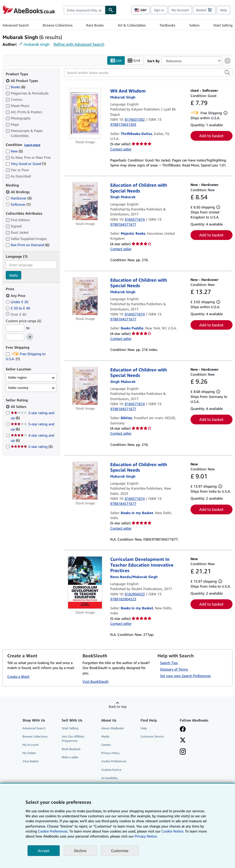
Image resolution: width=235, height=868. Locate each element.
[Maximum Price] (15, 337)
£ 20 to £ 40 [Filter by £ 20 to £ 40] (18, 308)
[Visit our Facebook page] (183, 730)
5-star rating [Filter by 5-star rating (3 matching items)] (32, 446)
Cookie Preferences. (53, 831)
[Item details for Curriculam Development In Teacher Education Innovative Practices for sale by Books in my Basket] (85, 583)
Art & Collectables (132, 25)
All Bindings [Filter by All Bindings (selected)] (18, 192)
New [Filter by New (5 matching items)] (14, 151)
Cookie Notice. (173, 831)
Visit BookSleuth (95, 681)
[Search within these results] (148, 72)
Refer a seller (70, 757)
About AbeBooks (112, 728)
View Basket (30, 761)
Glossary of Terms (174, 669)
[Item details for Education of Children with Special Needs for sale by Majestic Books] (85, 201)
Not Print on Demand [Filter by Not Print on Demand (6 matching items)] (27, 245)
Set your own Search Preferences (185, 676)
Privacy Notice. (146, 836)
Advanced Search (16, 25)
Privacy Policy (110, 753)
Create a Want (18, 676)
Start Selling (223, 25)
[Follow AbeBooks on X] (183, 741)
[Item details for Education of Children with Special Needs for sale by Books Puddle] (85, 296)
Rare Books (95, 25)
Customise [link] (120, 851)
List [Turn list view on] (116, 61)
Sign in (159, 10)
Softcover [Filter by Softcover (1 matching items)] (18, 204)
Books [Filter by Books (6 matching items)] (15, 87)
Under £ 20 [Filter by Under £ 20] (17, 302)
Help (223, 10)
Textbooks (167, 25)
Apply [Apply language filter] (13, 275)
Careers (106, 745)
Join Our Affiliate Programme (73, 739)
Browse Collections (58, 25)
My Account (180, 10)
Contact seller (121, 149)
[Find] (111, 10)
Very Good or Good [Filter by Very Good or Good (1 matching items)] (26, 164)
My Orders (29, 753)
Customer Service (152, 736)
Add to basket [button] (211, 136)
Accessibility (109, 778)
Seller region (17, 378)
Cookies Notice (111, 770)
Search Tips (169, 663)
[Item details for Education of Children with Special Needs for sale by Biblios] (85, 386)
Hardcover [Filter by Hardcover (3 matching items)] (19, 198)
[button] (227, 72)
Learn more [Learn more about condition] (32, 145)
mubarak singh (36, 44)
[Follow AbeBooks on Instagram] (183, 752)
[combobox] (84, 10)
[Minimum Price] (15, 328)
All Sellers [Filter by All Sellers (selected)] (19, 407)
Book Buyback (71, 749)
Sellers (194, 25)
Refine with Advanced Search (79, 44)
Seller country (18, 388)
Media (105, 736)
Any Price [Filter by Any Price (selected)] (16, 296)
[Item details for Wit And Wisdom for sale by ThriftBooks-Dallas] (85, 113)
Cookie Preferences (114, 761)
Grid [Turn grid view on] (134, 61)
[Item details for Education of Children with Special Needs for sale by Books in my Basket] (85, 481)
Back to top (118, 706)
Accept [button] (44, 851)
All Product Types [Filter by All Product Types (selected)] (22, 81)
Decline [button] (80, 851)
